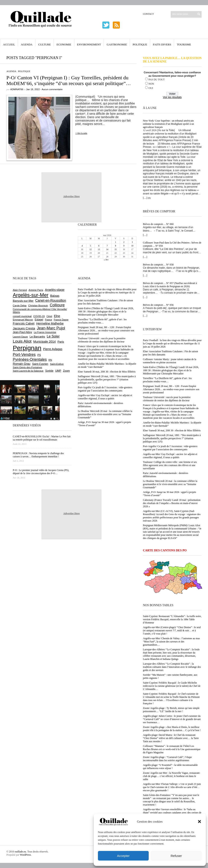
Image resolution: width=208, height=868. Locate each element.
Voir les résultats (172, 97)
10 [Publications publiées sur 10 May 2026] (132, 246)
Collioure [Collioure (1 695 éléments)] (57, 305)
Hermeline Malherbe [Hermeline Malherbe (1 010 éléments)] (50, 323)
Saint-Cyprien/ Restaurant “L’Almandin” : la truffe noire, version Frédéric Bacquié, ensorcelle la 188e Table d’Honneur (172, 619)
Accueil (9, 44)
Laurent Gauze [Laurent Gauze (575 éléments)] (20, 337)
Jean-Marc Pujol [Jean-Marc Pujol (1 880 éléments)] (51, 328)
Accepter (123, 856)
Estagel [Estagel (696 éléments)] (39, 320)
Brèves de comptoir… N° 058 (158, 265)
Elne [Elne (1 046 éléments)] (57, 316)
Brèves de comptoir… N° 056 (158, 305)
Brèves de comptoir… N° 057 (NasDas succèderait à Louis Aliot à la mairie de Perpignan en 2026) (170, 285)
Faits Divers (162, 44)
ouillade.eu (20, 852)
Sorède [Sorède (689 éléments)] (49, 371)
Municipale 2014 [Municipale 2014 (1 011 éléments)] (44, 342)
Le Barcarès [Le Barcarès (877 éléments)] (37, 337)
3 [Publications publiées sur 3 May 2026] (132, 242)
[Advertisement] (27, 249)
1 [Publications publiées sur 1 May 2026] (116, 242)
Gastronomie (117, 44)
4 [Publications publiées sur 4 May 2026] (82, 246)
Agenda (27, 44)
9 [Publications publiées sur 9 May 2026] (124, 246)
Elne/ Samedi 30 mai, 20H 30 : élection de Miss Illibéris (172, 430)
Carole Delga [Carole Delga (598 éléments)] (20, 306)
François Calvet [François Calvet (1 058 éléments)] (24, 323)
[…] (145, 198)
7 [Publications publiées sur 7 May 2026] (107, 246)
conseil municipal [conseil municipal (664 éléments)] (22, 316)
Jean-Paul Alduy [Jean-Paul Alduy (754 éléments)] (22, 332)
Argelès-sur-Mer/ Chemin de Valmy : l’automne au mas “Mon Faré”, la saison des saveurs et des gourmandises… (171, 642)
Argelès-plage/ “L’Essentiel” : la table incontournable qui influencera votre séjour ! (170, 767)
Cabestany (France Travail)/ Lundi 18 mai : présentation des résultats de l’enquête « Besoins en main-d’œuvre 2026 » (172, 503)
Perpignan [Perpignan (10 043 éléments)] (27, 348)
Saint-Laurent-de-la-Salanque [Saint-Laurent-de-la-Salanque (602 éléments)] (28, 371)
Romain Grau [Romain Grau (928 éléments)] (22, 364)
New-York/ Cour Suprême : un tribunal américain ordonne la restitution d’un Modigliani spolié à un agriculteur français (168, 124)
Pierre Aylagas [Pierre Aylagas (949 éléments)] (53, 349)
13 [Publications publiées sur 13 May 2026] (99, 249)
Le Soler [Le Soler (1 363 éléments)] (53, 336)
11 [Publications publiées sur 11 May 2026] (82, 249)
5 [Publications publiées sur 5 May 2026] (91, 246)
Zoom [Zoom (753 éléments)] (66, 371)
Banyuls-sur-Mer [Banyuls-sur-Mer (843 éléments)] (23, 301)
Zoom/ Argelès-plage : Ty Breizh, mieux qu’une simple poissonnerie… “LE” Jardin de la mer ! (171, 710)
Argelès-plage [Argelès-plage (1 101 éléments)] (55, 290)
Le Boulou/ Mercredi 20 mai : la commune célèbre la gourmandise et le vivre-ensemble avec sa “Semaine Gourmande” (170, 484)
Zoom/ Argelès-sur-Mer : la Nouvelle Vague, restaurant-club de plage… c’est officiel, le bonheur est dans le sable (172, 776)
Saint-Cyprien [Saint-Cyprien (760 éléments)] (40, 364)
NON (151, 84)
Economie (64, 44)
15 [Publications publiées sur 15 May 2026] (116, 249)
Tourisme (184, 44)
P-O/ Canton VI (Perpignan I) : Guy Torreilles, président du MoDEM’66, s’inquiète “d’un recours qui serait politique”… (69, 80)
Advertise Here (71, 196)
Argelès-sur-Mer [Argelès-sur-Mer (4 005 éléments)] (31, 295)
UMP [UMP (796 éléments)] (58, 371)
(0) (149, 198)
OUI (151, 88)
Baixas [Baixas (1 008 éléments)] (55, 296)
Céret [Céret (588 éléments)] (49, 316)
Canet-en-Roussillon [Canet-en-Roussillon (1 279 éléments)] (51, 301)
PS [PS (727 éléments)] (39, 355)
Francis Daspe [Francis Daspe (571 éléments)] (61, 320)
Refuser (176, 856)
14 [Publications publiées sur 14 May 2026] (107, 249)
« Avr (106, 260)
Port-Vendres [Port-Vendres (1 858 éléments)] (24, 354)
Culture (44, 44)
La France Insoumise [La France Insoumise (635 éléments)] (45, 332)
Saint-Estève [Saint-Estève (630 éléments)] (57, 364)
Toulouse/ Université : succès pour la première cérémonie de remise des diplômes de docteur (167, 399)
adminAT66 (17, 89)
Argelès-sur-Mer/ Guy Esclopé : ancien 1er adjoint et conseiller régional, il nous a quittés (170, 456)
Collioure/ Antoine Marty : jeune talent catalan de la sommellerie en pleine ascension (170, 361)
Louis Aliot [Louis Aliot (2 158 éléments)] (22, 341)
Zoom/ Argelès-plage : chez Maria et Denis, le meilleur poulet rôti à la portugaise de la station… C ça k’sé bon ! (172, 729)
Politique (140, 44)
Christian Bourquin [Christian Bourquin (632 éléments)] (38, 306)
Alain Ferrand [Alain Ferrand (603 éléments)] (20, 290)
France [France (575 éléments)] (49, 320)
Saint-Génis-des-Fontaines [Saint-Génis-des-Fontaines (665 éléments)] (27, 367)
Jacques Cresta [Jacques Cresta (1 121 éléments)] (24, 328)
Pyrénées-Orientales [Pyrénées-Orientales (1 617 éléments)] (30, 359)
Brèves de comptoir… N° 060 (158, 224)
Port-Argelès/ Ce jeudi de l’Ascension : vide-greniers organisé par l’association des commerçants (170, 448)
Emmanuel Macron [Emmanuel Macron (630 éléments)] (23, 320)
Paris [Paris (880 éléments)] (61, 342)
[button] (199, 822)
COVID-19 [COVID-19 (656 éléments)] (39, 316)
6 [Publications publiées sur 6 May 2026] (99, 246)
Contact (148, 14)
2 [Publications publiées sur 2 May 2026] (124, 242)
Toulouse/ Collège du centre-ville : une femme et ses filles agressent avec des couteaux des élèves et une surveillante (170, 465)
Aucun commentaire (52, 89)
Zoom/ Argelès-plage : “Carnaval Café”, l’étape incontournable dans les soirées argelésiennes (167, 759)
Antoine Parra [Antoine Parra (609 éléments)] (36, 290)
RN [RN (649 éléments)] (50, 360)
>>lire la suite (81, 133)
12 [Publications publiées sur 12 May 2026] (90, 249)
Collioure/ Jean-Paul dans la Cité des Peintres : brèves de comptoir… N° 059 (172, 244)
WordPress (25, 855)
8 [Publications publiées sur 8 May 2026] (116, 246)
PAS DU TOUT (157, 80)
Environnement (89, 44)
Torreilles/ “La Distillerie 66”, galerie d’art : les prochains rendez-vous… (167, 380)
